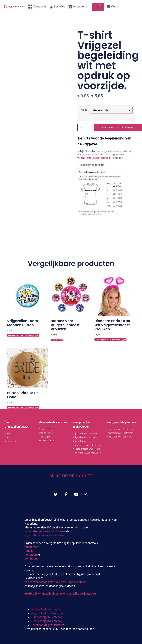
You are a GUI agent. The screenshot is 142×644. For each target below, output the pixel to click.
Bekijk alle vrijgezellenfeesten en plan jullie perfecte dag (60, 594)
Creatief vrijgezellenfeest (46, 621)
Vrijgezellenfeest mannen (46, 609)
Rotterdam (31, 555)
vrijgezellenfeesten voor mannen (45, 532)
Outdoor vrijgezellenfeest (46, 617)
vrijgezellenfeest (110, 151)
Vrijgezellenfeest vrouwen (47, 613)
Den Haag (31, 559)
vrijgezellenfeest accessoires (93, 158)
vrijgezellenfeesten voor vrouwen (45, 536)
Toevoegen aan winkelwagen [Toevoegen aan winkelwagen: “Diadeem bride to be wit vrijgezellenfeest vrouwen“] (111, 339)
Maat (84, 110)
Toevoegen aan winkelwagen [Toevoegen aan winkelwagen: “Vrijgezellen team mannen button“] (23, 335)
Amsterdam (32, 547)
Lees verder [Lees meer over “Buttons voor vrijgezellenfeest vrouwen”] (57, 340)
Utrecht (29, 551)
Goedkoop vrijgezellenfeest (47, 625)
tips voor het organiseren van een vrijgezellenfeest (55, 582)
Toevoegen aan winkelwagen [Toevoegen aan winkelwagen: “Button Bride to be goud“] (23, 407)
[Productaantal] (83, 127)
